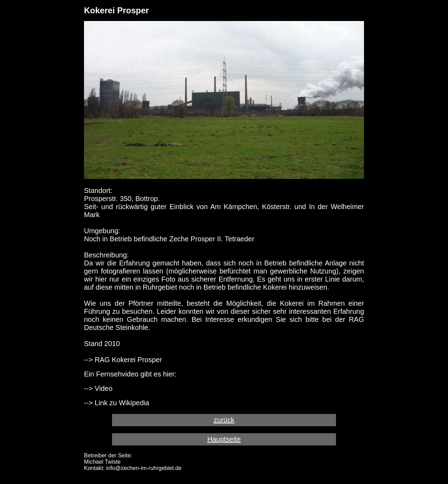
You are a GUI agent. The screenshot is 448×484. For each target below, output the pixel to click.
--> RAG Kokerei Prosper (123, 360)
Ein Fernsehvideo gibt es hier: (130, 374)
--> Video (98, 388)
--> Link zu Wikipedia (117, 403)
